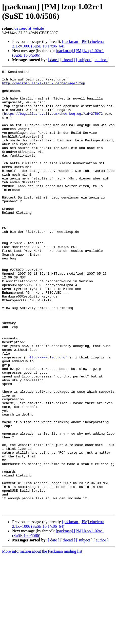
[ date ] (54, 60)
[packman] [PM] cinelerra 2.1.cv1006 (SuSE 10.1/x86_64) (58, 44)
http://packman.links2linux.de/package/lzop (44, 86)
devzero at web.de (29, 28)
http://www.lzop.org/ (47, 415)
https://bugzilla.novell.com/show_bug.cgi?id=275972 (53, 123)
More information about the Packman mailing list (42, 640)
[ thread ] (68, 60)
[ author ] (101, 60)
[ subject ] (84, 60)
